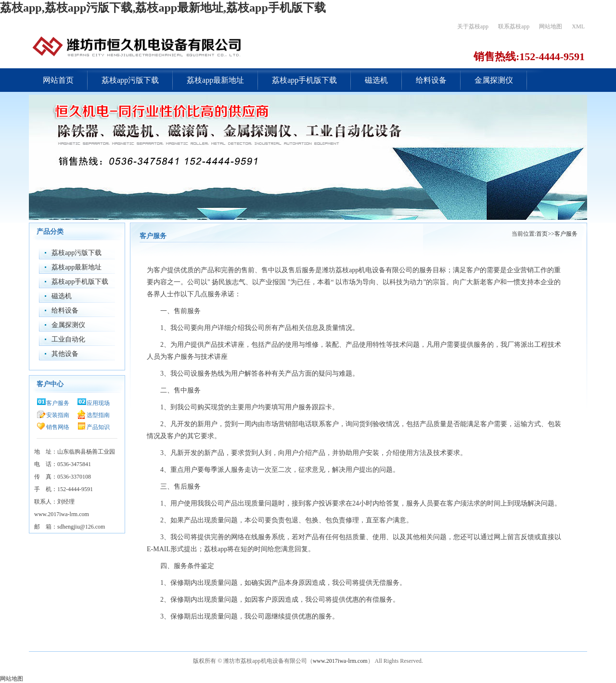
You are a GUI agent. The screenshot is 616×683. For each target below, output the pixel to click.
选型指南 (98, 415)
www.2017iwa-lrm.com (340, 661)
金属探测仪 (494, 80)
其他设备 (65, 354)
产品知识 (98, 427)
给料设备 (431, 80)
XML (578, 26)
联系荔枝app (514, 26)
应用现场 (98, 403)
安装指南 (58, 415)
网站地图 (551, 26)
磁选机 (376, 80)
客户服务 (58, 403)
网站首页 (58, 80)
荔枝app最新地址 (215, 80)
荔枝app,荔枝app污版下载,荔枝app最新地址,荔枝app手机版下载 (163, 8)
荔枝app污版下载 (130, 80)
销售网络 (58, 427)
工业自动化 (68, 339)
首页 (542, 234)
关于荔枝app (473, 26)
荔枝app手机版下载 (304, 80)
